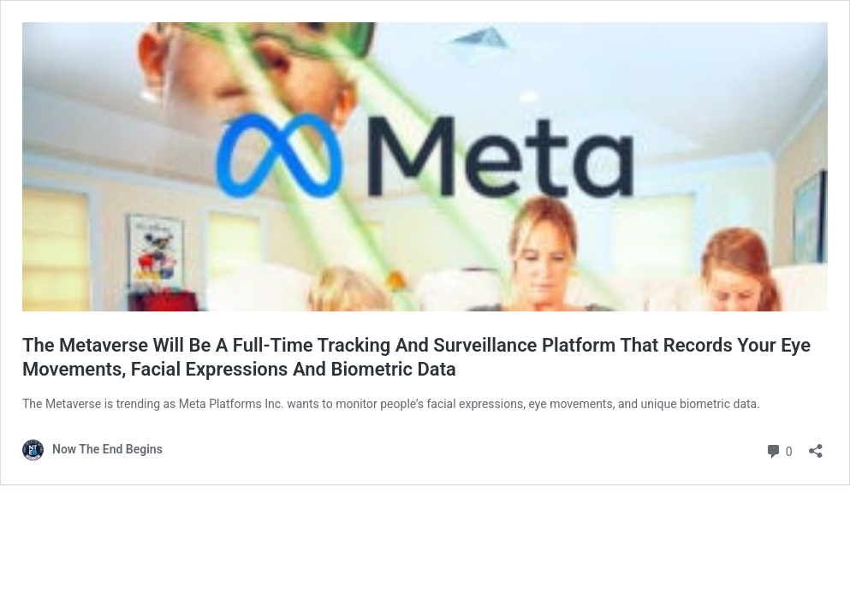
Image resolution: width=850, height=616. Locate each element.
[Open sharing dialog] (816, 445)
